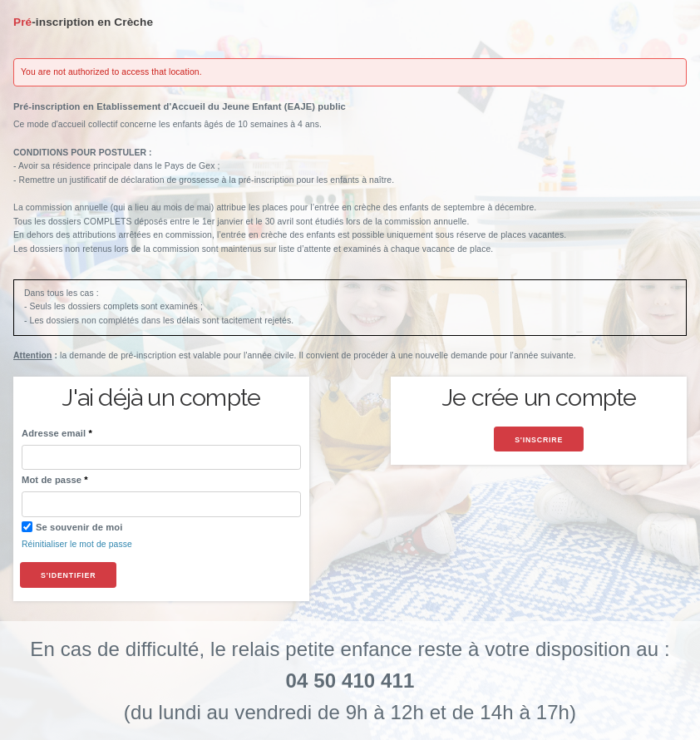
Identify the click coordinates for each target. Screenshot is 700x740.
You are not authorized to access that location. (111, 72)
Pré (83, 22)
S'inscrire (539, 440)
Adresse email (54, 433)
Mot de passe (52, 480)
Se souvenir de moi (72, 527)
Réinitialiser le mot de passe (77, 544)
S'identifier (68, 575)
